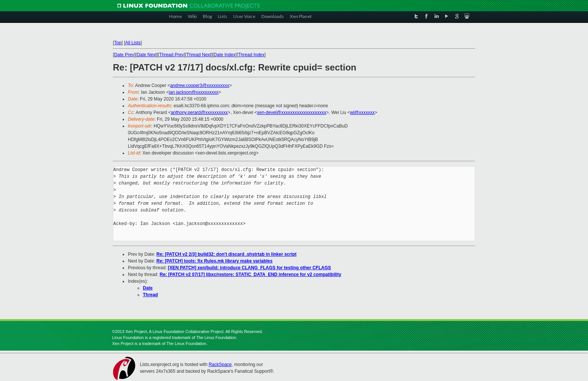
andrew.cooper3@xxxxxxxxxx (200, 85)
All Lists (133, 43)
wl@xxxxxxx (363, 112)
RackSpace (220, 364)
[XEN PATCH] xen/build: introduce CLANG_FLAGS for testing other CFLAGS (250, 268)
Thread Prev (171, 55)
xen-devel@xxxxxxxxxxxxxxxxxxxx (291, 112)
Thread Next (199, 55)
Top (118, 43)
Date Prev (124, 55)
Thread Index (251, 55)
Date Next (146, 55)
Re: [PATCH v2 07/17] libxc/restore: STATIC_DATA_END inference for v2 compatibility (250, 274)
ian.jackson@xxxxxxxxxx (193, 92)
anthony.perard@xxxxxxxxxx (199, 112)
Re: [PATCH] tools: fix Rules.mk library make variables (214, 261)
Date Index (225, 55)
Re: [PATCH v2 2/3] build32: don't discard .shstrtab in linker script (226, 254)
